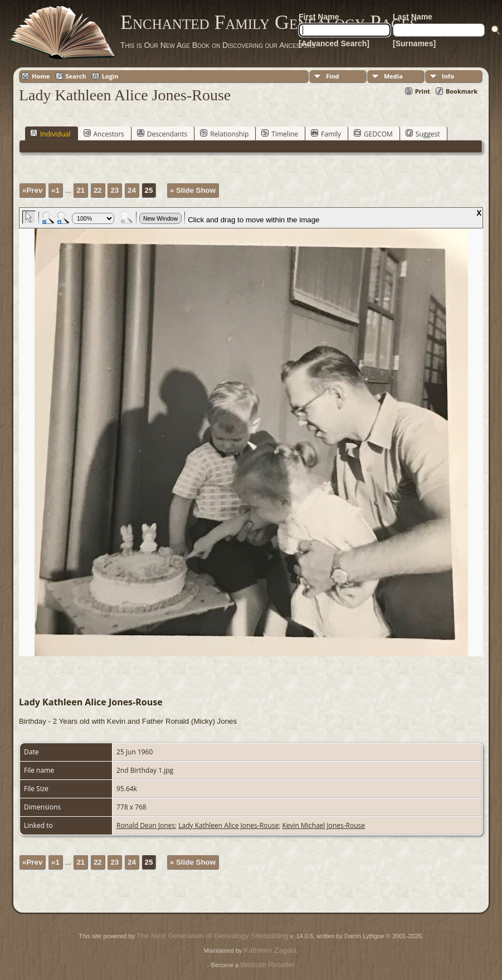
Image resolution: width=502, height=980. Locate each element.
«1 (55, 190)
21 (81, 190)
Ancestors (104, 134)
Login (110, 76)
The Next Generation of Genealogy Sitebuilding (212, 936)
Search (76, 76)
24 (132, 190)
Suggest (423, 134)
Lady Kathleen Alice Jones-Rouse (228, 825)
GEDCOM (373, 134)
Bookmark (462, 91)
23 (114, 190)
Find (333, 76)
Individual (50, 134)
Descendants (162, 134)
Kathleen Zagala (270, 950)
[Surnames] (414, 43)
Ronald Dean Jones (146, 825)
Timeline (280, 134)
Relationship (224, 134)
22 (98, 190)
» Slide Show (193, 190)
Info (448, 76)
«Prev (32, 190)
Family (326, 134)
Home (41, 76)
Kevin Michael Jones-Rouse (323, 825)
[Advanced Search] (334, 43)
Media (393, 76)
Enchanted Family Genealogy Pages (269, 22)
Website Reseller (267, 965)
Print (423, 91)
